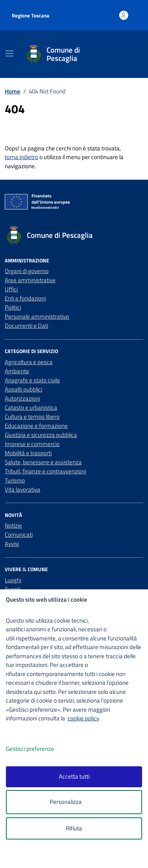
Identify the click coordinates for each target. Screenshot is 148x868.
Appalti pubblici (23, 389)
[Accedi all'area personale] (124, 15)
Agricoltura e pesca (29, 362)
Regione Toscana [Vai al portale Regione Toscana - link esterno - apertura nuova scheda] (31, 15)
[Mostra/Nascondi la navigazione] (9, 53)
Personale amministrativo (37, 316)
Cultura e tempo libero (32, 417)
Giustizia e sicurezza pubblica (41, 435)
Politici (13, 307)
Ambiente (17, 371)
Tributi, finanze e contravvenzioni (45, 471)
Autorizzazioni (22, 398)
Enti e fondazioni (25, 298)
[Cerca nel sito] (127, 54)
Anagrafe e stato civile (32, 380)
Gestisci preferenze (38, 749)
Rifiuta (74, 828)
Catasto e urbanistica (31, 407)
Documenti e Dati (26, 326)
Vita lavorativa (22, 489)
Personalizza (74, 802)
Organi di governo (27, 271)
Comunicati (19, 535)
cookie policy (83, 718)
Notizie (13, 525)
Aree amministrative (30, 280)
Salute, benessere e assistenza (43, 462)
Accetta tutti (74, 776)
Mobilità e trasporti (28, 453)
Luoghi (13, 580)
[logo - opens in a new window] (77, 857)
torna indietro (22, 157)
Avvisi (12, 544)
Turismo (15, 480)
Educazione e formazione (36, 426)
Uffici (11, 289)
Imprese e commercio (32, 444)
